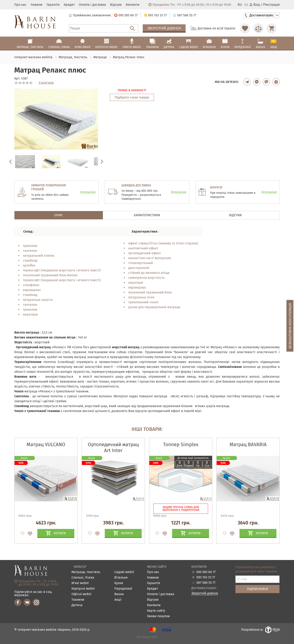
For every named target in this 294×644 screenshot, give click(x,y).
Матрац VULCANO (46, 445)
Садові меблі (124, 572)
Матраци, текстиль (86, 572)
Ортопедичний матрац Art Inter (113, 447)
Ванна (119, 594)
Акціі (118, 600)
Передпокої (123, 589)
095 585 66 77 (206, 572)
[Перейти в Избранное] (245, 28)
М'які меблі (80, 583)
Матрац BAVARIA (248, 445)
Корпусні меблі (83, 589)
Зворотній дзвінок (164, 28)
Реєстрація (271, 5)
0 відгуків (46, 83)
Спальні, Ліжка (83, 578)
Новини (37, 5)
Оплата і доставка (92, 5)
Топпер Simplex (181, 445)
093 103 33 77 (206, 577)
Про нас (20, 5)
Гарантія (53, 5)
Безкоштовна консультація (290, 326)
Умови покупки (158, 616)
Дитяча (77, 605)
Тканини (78, 600)
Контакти (133, 5)
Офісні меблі (81, 594)
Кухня (119, 583)
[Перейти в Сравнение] (258, 28)
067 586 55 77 (206, 583)
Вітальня (121, 578)
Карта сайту (156, 611)
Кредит (69, 5)
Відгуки (116, 5)
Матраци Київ (147, 637)
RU (240, 5)
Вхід (255, 5)
